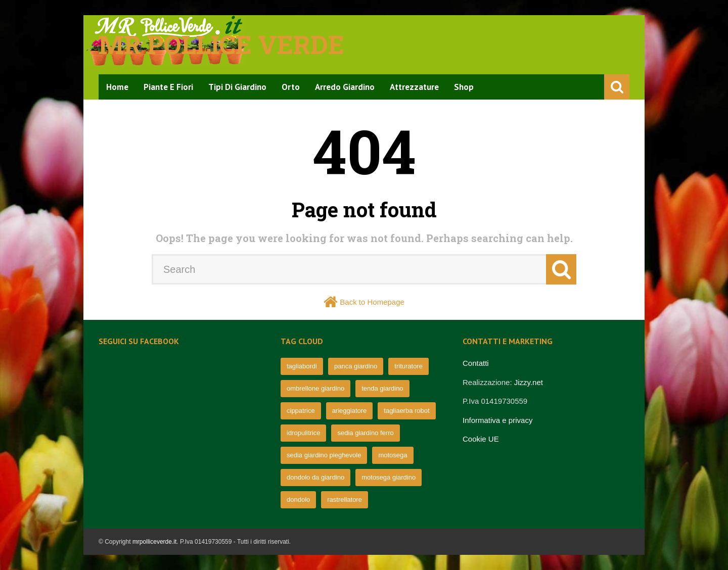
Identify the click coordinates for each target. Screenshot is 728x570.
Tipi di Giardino (237, 87)
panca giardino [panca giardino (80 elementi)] (356, 366)
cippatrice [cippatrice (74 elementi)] (301, 411)
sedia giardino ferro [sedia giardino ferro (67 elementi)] (365, 433)
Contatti (476, 363)
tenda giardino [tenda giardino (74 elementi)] (382, 388)
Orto (291, 87)
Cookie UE (481, 439)
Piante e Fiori (168, 87)
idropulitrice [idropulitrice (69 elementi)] (303, 433)
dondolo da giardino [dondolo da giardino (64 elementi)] (315, 477)
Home (117, 87)
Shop (464, 87)
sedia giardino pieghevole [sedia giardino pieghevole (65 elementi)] (324, 455)
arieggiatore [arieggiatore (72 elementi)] (350, 411)
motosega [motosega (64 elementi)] (393, 455)
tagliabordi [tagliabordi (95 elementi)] (302, 366)
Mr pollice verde (221, 44)
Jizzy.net (529, 382)
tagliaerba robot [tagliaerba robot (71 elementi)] (406, 411)
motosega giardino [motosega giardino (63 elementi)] (389, 477)
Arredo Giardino (345, 87)
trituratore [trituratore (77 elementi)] (408, 366)
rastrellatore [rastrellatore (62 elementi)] (345, 500)
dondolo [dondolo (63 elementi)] (298, 500)
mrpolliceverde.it (154, 542)
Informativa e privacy (497, 420)
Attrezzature (414, 87)
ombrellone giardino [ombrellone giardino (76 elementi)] (315, 388)
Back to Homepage (372, 302)
